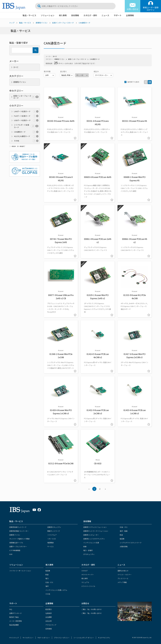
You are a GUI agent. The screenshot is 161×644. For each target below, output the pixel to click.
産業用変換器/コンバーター (19, 531)
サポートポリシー (44, 638)
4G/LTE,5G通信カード (26, 136)
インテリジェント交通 (91, 543)
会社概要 (49, 617)
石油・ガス (124, 527)
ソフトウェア (52, 535)
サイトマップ (14, 638)
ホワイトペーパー (88, 575)
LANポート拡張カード (26, 111)
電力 (47, 578)
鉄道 (121, 535)
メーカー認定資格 (16, 621)
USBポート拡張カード (26, 120)
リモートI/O (52, 539)
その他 (26, 141)
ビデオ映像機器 (15, 550)
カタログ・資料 (90, 15)
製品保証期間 (14, 625)
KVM (11, 554)
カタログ (85, 571)
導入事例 (63, 15)
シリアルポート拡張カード (26, 126)
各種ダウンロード (16, 613)
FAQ (11, 609)
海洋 (47, 586)
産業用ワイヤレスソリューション (95, 527)
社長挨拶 (49, 613)
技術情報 (75, 15)
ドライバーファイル (88, 586)
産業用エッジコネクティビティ (94, 539)
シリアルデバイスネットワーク (131, 543)
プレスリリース (123, 578)
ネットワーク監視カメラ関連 (19, 539)
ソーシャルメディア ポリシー (84, 638)
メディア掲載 (122, 582)
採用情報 (49, 629)
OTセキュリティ (89, 554)
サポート (118, 15)
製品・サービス (29, 15)
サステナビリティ (104, 638)
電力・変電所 (88, 550)
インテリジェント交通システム (56, 590)
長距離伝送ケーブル (16, 543)
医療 (85, 546)
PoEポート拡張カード (26, 116)
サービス (50, 546)
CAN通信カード (85, 23)
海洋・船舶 (124, 531)
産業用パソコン (42, 23)
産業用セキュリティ (54, 527)
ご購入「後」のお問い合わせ (92, 613)
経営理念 (49, 609)
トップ (12, 23)
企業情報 (130, 15)
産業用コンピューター (91, 535)
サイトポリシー (28, 638)
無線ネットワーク (54, 531)
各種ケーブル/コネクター (18, 546)
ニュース (105, 15)
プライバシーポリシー (62, 638)
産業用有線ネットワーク (18, 527)
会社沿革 (49, 621)
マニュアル (85, 582)
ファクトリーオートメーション (20, 571)
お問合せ (85, 603)
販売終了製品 (14, 617)
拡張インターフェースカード (63, 23)
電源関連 (50, 543)
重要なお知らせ (123, 571)
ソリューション (48, 15)
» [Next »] (105, 489)
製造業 (122, 539)
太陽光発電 (124, 546)
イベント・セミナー (125, 575)
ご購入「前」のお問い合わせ (92, 609)
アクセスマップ (51, 625)
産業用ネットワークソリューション (96, 531)
